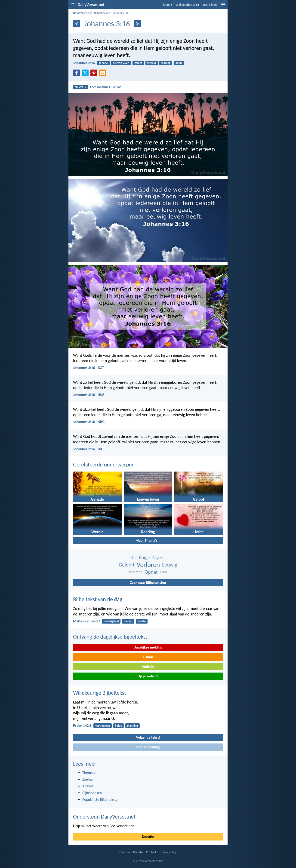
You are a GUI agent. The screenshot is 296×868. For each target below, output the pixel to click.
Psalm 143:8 (82, 726)
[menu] (223, 6)
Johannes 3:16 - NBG (89, 422)
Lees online (106, 87)
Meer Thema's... (148, 541)
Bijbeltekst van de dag (98, 599)
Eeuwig (170, 565)
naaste (142, 621)
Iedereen (136, 572)
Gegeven (159, 558)
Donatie (148, 837)
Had (133, 558)
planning (132, 726)
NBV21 (81, 87)
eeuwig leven (121, 63)
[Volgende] (137, 24)
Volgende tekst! (148, 737)
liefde (179, 63)
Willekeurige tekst (188, 5)
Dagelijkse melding (148, 647)
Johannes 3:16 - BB (87, 449)
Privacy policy (168, 852)
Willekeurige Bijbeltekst (100, 693)
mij (83, 826)
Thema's (167, 5)
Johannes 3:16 (84, 63)
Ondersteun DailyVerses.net (104, 817)
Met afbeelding (148, 747)
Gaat (164, 572)
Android (148, 666)
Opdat (151, 572)
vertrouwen (103, 726)
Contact (151, 852)
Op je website (148, 676)
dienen (128, 621)
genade (103, 63)
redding (166, 63)
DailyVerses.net (82, 13)
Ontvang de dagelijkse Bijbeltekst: (111, 637)
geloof (138, 63)
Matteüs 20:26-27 (87, 621)
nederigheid (111, 621)
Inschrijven (210, 5)
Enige (144, 558)
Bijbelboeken (102, 13)
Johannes (118, 13)
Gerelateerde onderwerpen (104, 464)
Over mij (125, 852)
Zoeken (88, 779)
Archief (88, 786)
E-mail (148, 657)
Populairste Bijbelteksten (101, 799)
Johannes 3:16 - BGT (89, 368)
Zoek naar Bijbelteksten (148, 583)
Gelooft (127, 565)
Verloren (148, 565)
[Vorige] (77, 24)
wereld (152, 63)
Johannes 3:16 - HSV (88, 395)
